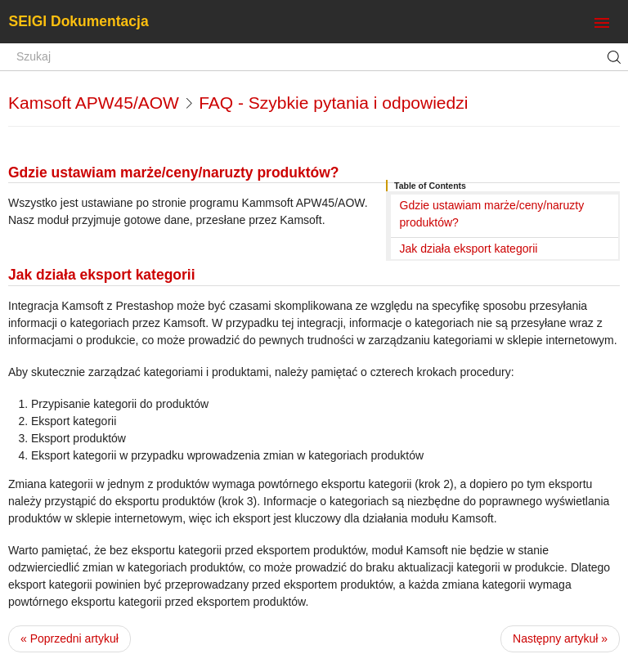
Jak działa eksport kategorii (469, 249)
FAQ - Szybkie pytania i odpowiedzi (333, 103)
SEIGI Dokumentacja (79, 21)
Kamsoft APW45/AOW (94, 103)
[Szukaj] (314, 57)
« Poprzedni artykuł (70, 638)
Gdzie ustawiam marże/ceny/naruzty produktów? (492, 214)
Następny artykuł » (560, 638)
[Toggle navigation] (602, 23)
